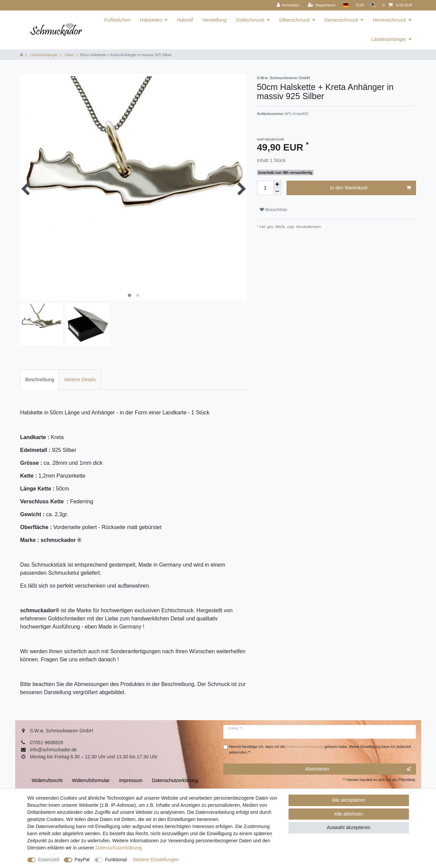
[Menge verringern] (277, 192)
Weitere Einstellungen (156, 860)
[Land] (343, 5)
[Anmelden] (286, 5)
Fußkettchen (117, 20)
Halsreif (185, 20)
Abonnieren (358, 769)
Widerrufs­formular (91, 780)
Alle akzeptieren (349, 800)
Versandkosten (308, 227)
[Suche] (372, 5)
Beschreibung (40, 380)
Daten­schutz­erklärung (118, 848)
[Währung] (358, 5)
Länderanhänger (389, 39)
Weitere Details (80, 380)
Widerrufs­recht (47, 780)
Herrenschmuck (389, 20)
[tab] (40, 379)
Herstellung (214, 20)
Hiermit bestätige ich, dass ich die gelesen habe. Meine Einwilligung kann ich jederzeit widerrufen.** (320, 749)
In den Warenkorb (370, 188)
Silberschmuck (294, 20)
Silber (69, 55)
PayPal (82, 860)
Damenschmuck (341, 20)
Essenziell (49, 860)
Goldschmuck (250, 20)
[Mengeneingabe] (265, 188)
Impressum (131, 780)
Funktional (116, 860)
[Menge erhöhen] (277, 184)
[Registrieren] (319, 5)
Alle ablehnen (349, 814)
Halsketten (151, 20)
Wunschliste (273, 210)
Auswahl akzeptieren (349, 827)
